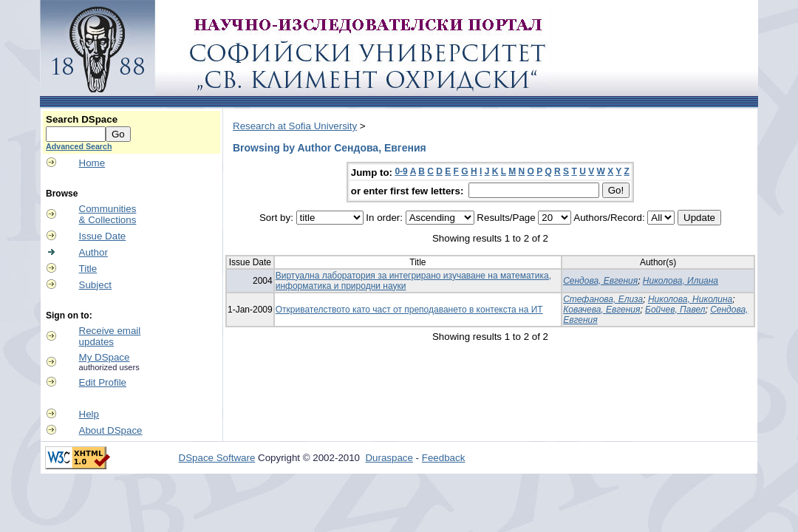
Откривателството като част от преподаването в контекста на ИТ (409, 310)
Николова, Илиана (681, 281)
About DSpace (111, 430)
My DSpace (105, 357)
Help (89, 414)
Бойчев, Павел (675, 310)
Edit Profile (103, 382)
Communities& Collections (108, 214)
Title (88, 269)
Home (92, 163)
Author (93, 252)
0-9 (401, 171)
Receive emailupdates (110, 336)
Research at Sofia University (295, 126)
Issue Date (103, 236)
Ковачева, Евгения (601, 310)
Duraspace (389, 458)
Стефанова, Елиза (603, 299)
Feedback (444, 458)
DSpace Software (217, 458)
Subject (95, 285)
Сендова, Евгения (600, 281)
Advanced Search (79, 146)
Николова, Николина (690, 299)
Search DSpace (82, 119)
